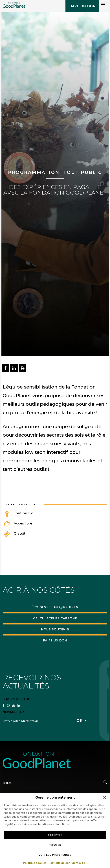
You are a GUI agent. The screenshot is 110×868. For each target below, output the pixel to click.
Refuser (55, 845)
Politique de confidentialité (67, 863)
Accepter (55, 835)
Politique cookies (35, 863)
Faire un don (82, 6)
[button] (105, 797)
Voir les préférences (55, 855)
